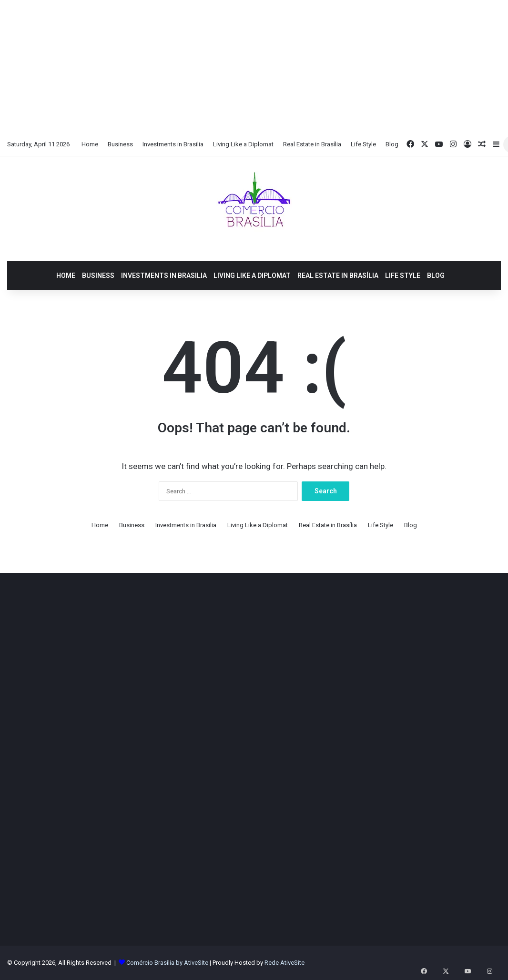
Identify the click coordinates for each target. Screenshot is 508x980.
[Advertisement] (254, 67)
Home (90, 144)
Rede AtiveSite (284, 963)
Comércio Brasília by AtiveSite (168, 963)
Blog (392, 144)
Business (120, 144)
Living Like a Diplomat (243, 144)
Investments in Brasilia (173, 144)
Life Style (363, 144)
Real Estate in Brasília (312, 144)
